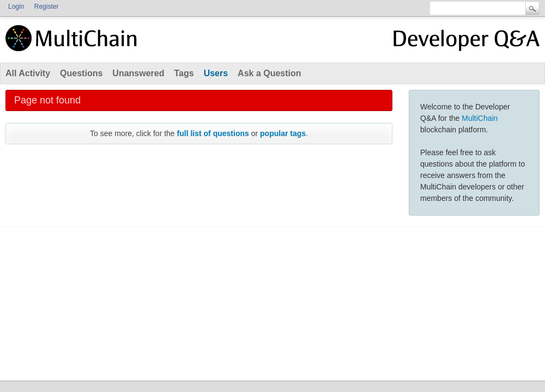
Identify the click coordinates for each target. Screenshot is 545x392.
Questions (81, 73)
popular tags (283, 133)
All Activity (28, 73)
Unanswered (138, 73)
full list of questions (213, 133)
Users (216, 73)
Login (16, 7)
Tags (184, 73)
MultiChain (480, 118)
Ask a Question (269, 73)
